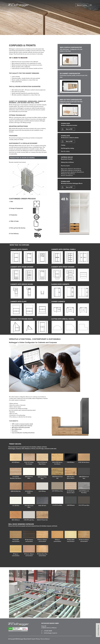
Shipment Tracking (82, 5)
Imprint (33, 639)
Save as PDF (69, 129)
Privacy (38, 639)
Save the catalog (65, 151)
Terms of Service (45, 639)
